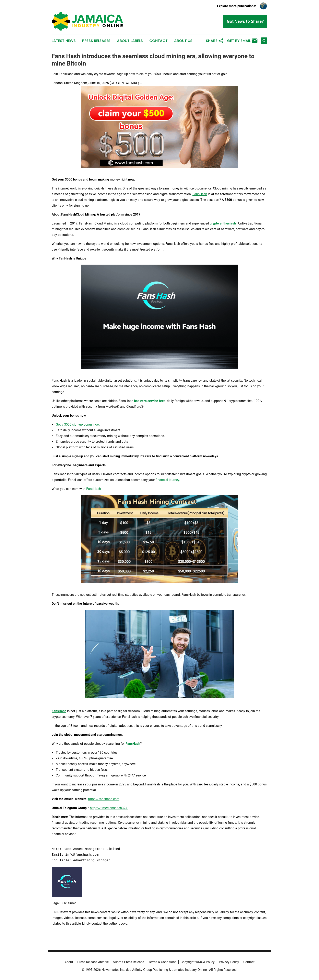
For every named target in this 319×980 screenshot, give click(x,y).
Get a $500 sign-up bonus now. (78, 424)
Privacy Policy (229, 962)
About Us (183, 41)
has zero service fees (150, 401)
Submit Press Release (128, 962)
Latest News (64, 41)
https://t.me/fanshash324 (109, 808)
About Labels (130, 41)
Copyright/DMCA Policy (198, 962)
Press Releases (96, 41)
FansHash (200, 194)
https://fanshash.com (104, 799)
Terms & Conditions (162, 962)
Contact (158, 41)
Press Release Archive (93, 962)
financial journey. (168, 480)
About (69, 962)
